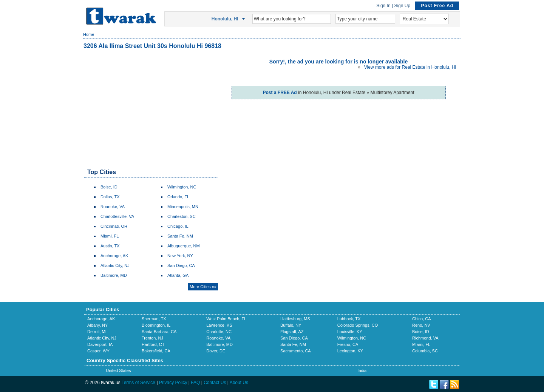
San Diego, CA (181, 265)
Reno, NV (421, 325)
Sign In (383, 6)
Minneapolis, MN (183, 207)
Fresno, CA (348, 344)
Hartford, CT (153, 344)
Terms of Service (138, 383)
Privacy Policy (173, 383)
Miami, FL (110, 236)
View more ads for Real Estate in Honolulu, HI (410, 67)
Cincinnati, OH (114, 226)
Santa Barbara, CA (159, 332)
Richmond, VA (425, 338)
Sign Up (402, 6)
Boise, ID (109, 187)
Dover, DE (216, 351)
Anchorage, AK (114, 256)
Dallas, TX (110, 197)
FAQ (195, 383)
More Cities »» (203, 287)
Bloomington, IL (156, 325)
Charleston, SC (182, 216)
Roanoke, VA (113, 207)
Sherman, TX (154, 319)
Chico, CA (422, 319)
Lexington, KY (350, 351)
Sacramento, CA (296, 351)
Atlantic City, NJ (115, 265)
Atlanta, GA (178, 275)
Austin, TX (110, 246)
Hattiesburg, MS (295, 319)
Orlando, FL (178, 197)
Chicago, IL (178, 226)
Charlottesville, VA (117, 216)
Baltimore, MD (114, 275)
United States (118, 370)
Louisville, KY (350, 332)
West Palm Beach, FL (226, 319)
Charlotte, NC (219, 332)
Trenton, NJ (152, 338)
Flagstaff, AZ (292, 332)
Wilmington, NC (182, 187)
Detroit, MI (97, 332)
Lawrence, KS (219, 325)
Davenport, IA (100, 344)
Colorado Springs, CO (358, 325)
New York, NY (180, 256)
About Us (239, 383)
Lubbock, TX (349, 319)
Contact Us (215, 383)
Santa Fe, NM (180, 236)
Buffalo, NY (291, 325)
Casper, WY (98, 351)
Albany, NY (97, 325)
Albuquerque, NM (184, 246)
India (362, 370)
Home (89, 34)
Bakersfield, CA (156, 351)
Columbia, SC (425, 351)
